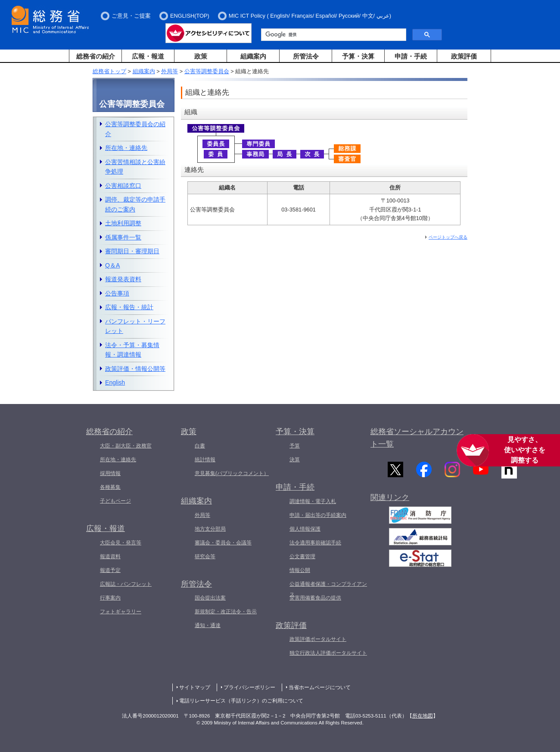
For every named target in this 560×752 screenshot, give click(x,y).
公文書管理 (302, 556)
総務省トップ (109, 71)
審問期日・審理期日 (132, 251)
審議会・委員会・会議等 (223, 543)
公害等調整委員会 (207, 71)
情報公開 (300, 570)
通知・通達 (208, 625)
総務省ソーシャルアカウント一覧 (417, 438)
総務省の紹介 (96, 56)
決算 (295, 460)
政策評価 (464, 56)
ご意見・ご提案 (131, 16)
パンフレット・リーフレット (135, 326)
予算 (295, 446)
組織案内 (253, 56)
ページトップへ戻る (448, 237)
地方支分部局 (210, 529)
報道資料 (110, 556)
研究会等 (205, 556)
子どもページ (115, 501)
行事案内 (110, 598)
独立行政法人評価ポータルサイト (328, 653)
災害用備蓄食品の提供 (315, 598)
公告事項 (117, 293)
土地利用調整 (123, 223)
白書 (200, 446)
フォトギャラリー (121, 612)
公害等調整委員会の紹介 (135, 129)
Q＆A (112, 265)
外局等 (170, 71)
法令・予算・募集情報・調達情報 (132, 350)
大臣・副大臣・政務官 (126, 446)
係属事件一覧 (123, 237)
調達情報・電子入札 (313, 501)
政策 (201, 56)
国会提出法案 (210, 598)
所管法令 (306, 56)
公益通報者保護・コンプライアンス (328, 589)
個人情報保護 (305, 529)
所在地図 (423, 716)
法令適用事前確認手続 (315, 543)
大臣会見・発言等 (121, 543)
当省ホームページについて (320, 687)
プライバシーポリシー (249, 687)
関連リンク (390, 499)
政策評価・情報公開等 (135, 369)
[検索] (333, 35)
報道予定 (110, 570)
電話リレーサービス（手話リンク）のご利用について (241, 701)
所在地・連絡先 (126, 148)
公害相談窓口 (123, 186)
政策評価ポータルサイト (318, 639)
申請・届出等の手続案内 (318, 515)
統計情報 (205, 460)
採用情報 (110, 473)
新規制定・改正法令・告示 (226, 612)
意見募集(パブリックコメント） (232, 473)
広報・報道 (148, 56)
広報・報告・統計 (129, 307)
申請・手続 (411, 56)
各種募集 (110, 487)
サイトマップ (195, 687)
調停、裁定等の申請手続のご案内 (135, 204)
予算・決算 (358, 56)
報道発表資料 (123, 279)
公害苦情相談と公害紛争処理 (135, 167)
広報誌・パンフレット (126, 584)
